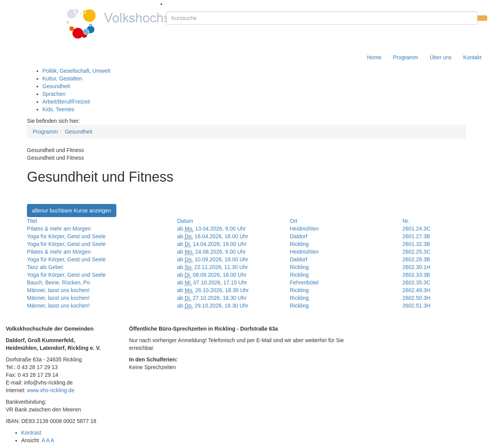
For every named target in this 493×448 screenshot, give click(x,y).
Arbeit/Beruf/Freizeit (66, 102)
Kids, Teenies (58, 109)
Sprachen (54, 94)
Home (374, 57)
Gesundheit (56, 86)
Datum (185, 221)
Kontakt (472, 57)
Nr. (406, 221)
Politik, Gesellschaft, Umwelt (76, 71)
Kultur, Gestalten (62, 79)
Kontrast (33, 433)
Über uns (441, 57)
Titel (32, 221)
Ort (294, 221)
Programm (405, 57)
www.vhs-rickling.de (51, 390)
